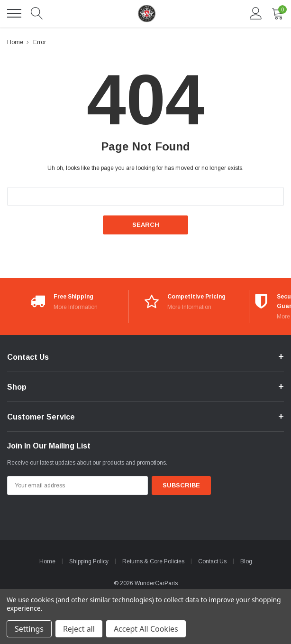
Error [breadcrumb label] (40, 42)
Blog (246, 561)
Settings (29, 629)
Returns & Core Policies (153, 561)
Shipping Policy (89, 561)
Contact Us (212, 561)
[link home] (146, 14)
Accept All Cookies (146, 629)
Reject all (79, 629)
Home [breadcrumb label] (15, 42)
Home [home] (47, 561)
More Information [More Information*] (76, 307)
